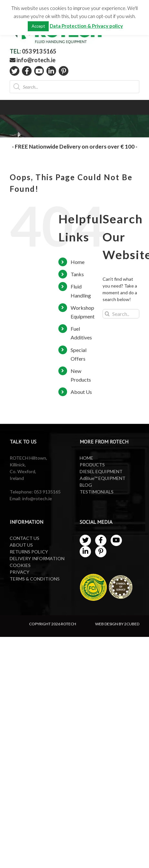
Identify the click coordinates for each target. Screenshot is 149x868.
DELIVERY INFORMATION (37, 558)
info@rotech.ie (33, 60)
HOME (86, 458)
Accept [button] (38, 26)
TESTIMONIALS (97, 492)
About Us (81, 392)
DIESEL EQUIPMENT (101, 471)
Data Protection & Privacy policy (86, 26)
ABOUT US (21, 545)
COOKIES (20, 565)
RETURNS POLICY (29, 552)
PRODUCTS (92, 465)
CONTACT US (25, 538)
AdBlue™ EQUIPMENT (103, 478)
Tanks (77, 274)
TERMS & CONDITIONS (35, 579)
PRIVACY (20, 572)
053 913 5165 (39, 51)
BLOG (86, 485)
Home (78, 262)
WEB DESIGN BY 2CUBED (117, 624)
